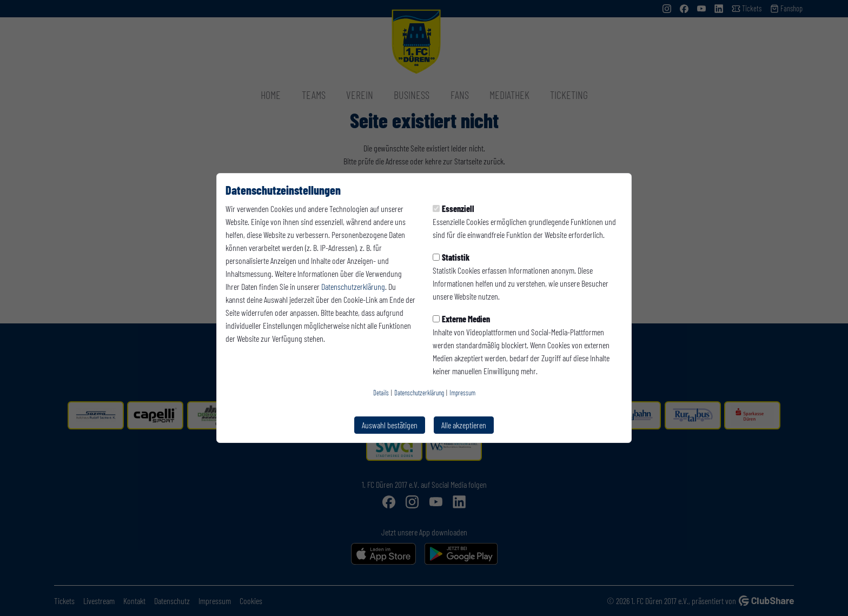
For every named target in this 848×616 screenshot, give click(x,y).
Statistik (451, 257)
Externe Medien (461, 319)
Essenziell (453, 208)
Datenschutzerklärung (353, 286)
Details (381, 393)
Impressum (462, 393)
